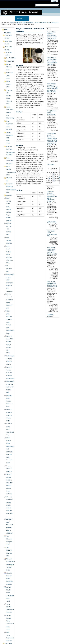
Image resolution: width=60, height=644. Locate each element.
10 (53, 176)
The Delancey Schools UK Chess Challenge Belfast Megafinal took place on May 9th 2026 (53, 88)
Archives (20, 19)
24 (53, 181)
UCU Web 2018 (53, 23)
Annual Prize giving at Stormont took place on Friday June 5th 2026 (52, 35)
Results (48, 19)
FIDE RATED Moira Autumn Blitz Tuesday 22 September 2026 (52, 284)
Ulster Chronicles (28, 23)
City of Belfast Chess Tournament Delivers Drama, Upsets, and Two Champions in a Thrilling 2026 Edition (52, 139)
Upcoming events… (50, 315)
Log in (55, 1)
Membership (36, 19)
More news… (51, 164)
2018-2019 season (41, 23)
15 (49, 179)
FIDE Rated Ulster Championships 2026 (52, 233)
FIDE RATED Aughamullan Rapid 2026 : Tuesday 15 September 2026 (52, 251)
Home (5, 19)
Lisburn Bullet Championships (52, 222)
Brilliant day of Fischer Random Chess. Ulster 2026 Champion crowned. (52, 61)
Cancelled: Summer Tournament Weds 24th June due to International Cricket (52, 196)
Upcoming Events (51, 188)
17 (53, 179)
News (49, 29)
